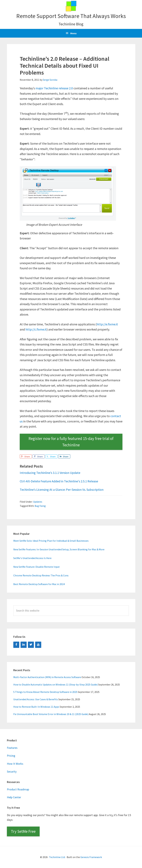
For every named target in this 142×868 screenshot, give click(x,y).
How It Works (15, 764)
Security (12, 772)
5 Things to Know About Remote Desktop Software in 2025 (45, 692)
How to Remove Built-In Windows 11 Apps (36, 707)
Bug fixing (40, 506)
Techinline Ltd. (57, 857)
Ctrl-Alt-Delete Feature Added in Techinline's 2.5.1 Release (59, 481)
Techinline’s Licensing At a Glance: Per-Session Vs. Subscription (62, 490)
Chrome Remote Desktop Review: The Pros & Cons (41, 575)
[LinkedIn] (24, 645)
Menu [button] (73, 33)
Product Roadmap (18, 789)
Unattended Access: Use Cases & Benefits (36, 699)
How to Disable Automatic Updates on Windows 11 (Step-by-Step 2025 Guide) (56, 685)
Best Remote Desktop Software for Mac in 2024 (39, 584)
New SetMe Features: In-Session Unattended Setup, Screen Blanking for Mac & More (59, 549)
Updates (38, 502)
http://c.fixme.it (36, 329)
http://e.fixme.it (107, 324)
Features (12, 748)
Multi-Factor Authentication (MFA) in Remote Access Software (47, 677)
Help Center (14, 797)
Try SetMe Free (23, 831)
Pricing (11, 756)
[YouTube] (38, 645)
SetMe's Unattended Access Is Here (32, 558)
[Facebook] (16, 645)
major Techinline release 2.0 (54, 88)
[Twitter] (31, 645)
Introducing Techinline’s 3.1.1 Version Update (50, 473)
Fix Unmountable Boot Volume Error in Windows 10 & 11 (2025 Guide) (51, 714)
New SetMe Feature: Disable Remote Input (37, 567)
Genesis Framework (91, 857)
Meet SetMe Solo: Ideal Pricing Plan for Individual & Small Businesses (51, 541)
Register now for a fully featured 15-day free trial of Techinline (71, 442)
